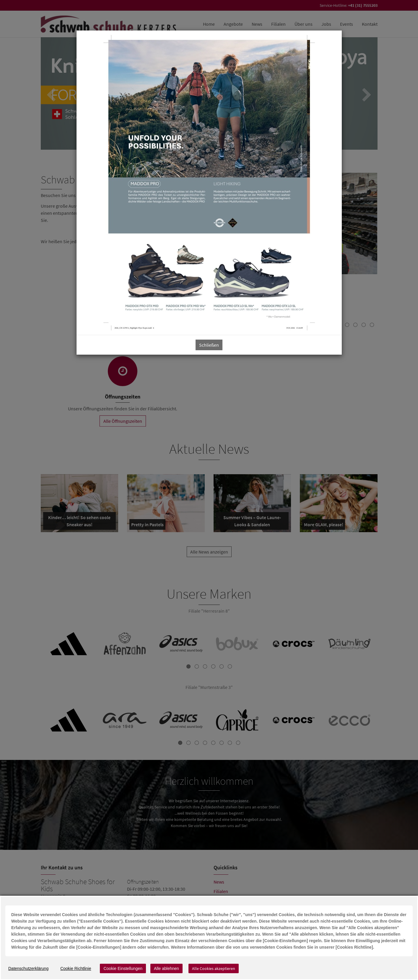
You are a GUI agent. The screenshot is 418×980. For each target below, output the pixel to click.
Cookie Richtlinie (76, 968)
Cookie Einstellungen (123, 968)
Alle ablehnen (166, 968)
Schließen (209, 345)
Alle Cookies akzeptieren (214, 968)
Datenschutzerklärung (28, 968)
